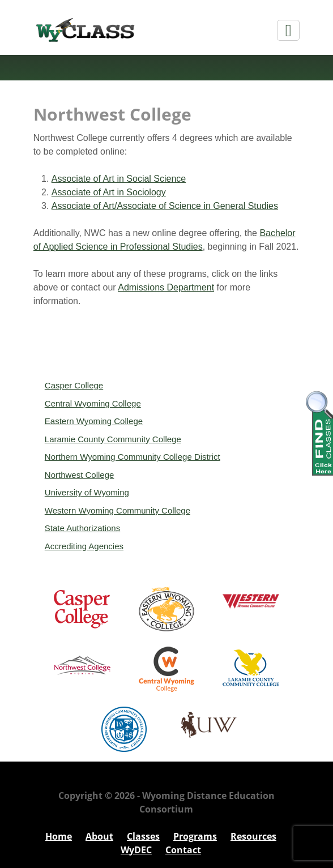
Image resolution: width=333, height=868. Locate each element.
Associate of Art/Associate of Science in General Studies (165, 206)
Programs (195, 836)
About (99, 836)
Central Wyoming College (93, 403)
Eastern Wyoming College (94, 421)
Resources (253, 836)
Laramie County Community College (113, 439)
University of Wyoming (87, 492)
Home (59, 836)
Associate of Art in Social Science (119, 179)
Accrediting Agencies (84, 546)
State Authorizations (82, 528)
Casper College (74, 385)
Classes (143, 836)
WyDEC (136, 850)
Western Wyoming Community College (118, 510)
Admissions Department (166, 287)
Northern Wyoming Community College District (133, 457)
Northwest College (80, 475)
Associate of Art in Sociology (109, 192)
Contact (183, 850)
